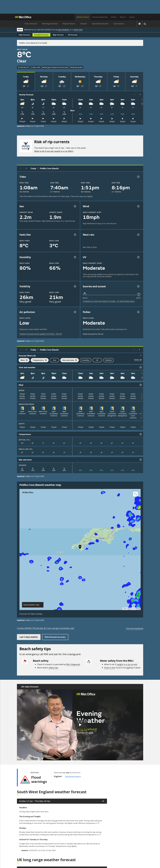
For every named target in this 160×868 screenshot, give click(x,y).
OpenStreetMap (136, 609)
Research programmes (100, 17)
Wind (23, 360)
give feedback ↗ (65, 30)
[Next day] (26, 168)
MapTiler (127, 609)
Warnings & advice (50, 24)
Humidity (86, 360)
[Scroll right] (140, 95)
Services (114, 17)
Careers (132, 17)
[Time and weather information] (140, 367)
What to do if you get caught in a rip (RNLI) (54, 151)
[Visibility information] (75, 286)
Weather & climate (83, 17)
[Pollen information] (138, 312)
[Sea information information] (75, 206)
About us (123, 17)
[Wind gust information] (138, 206)
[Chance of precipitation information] (138, 235)
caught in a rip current (127, 664)
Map (58, 35)
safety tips (53, 668)
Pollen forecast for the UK (93, 334)
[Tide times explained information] (138, 177)
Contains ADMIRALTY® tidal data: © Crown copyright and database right (46, 628)
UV (97, 360)
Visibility (108, 360)
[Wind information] (140, 385)
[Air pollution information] (75, 312)
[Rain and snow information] (140, 460)
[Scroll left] (135, 95)
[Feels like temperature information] (75, 235)
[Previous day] (21, 168)
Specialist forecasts (100, 24)
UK (73, 35)
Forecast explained (135, 628)
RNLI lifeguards (73, 664)
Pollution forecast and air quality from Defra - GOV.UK (41, 334)
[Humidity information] (75, 257)
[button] (80, 547)
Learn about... (119, 24)
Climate (84, 24)
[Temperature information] (140, 434)
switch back (78, 30)
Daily (24, 35)
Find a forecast (31, 24)
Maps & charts (69, 24)
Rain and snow (69, 360)
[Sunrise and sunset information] (138, 286)
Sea (54, 360)
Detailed (41, 35)
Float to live (110, 668)
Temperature (39, 360)
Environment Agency (73, 777)
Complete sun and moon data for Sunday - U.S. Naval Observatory (109, 301)
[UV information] (138, 257)
